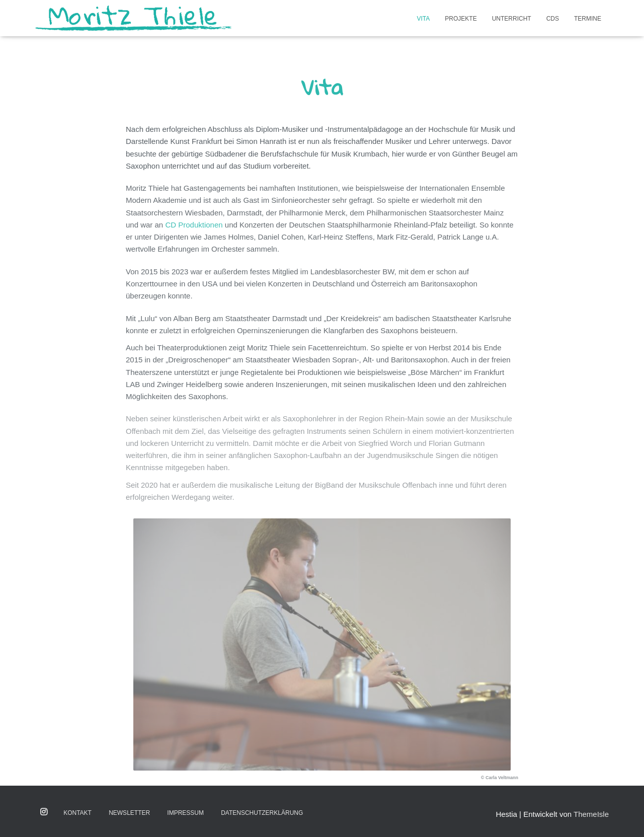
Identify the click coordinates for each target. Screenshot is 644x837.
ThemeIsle (591, 814)
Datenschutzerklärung (262, 813)
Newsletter (129, 813)
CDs (553, 19)
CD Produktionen (194, 225)
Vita (424, 19)
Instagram (45, 812)
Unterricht (512, 19)
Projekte (461, 19)
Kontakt (77, 813)
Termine (588, 19)
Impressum (185, 813)
